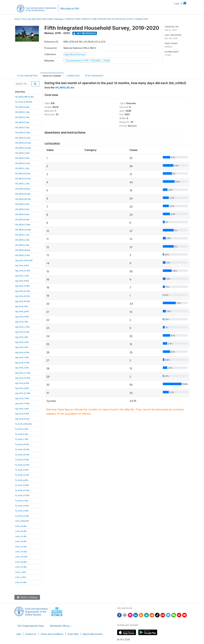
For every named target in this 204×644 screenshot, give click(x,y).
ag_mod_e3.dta (23, 296)
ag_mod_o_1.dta (23, 373)
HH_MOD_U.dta (22, 240)
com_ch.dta (21, 567)
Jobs (19, 634)
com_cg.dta (21, 562)
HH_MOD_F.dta (22, 127)
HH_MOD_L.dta (22, 184)
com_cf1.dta (21, 552)
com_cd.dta (21, 541)
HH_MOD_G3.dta (23, 148)
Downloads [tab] (73, 76)
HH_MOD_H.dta (22, 153)
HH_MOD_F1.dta (23, 132)
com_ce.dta (21, 546)
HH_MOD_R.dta (22, 219)
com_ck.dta (21, 582)
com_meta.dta (22, 521)
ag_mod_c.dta (22, 276)
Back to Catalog (27, 597)
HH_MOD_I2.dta (23, 163)
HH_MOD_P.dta (22, 209)
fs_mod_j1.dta (22, 511)
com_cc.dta (21, 536)
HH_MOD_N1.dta (23, 194)
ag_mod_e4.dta (23, 301)
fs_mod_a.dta (22, 429)
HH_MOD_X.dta (22, 255)
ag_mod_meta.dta (24, 260)
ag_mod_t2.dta (22, 419)
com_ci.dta (20, 572)
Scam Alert (73, 634)
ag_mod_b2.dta (23, 270)
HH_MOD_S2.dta (23, 230)
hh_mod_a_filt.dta (24, 102)
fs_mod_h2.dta (22, 490)
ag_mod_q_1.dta (23, 393)
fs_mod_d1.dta (22, 444)
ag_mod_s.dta (22, 408)
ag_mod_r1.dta (22, 398)
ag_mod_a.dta (22, 265)
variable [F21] (141, 19)
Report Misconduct (93, 634)
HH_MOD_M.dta (23, 189)
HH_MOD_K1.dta (23, 173)
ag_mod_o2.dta (23, 378)
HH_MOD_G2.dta (23, 143)
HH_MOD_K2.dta (23, 178)
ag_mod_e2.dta (23, 291)
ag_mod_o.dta (22, 368)
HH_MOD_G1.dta (23, 138)
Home (17, 19)
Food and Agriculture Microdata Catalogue (43, 19)
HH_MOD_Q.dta (22, 214)
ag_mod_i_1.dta (22, 327)
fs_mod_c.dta (22, 439)
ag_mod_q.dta (22, 388)
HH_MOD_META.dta (24, 97)
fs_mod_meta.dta (23, 424)
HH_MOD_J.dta (22, 168)
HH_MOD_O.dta (22, 204)
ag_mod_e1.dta (22, 286)
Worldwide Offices (60, 626)
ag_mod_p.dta (22, 383)
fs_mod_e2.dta (22, 465)
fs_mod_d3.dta (22, 454)
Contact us (31, 634)
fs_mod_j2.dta (22, 516)
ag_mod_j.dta (22, 337)
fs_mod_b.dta (22, 434)
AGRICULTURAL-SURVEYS (78, 19)
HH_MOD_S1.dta (23, 224)
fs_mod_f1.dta (22, 470)
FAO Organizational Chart (31, 626)
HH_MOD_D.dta (22, 117)
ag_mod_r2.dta (22, 403)
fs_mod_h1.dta (22, 485)
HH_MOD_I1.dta (22, 158)
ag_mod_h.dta (22, 316)
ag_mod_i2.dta (22, 332)
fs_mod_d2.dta (22, 449)
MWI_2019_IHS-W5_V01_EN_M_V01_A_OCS (113, 19)
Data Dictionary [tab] (52, 76)
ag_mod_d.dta (22, 281)
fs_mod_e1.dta (22, 460)
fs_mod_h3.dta (22, 495)
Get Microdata (85, 33)
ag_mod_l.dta (22, 347)
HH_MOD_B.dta (22, 107)
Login (176, 4)
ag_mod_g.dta (22, 311)
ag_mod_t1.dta (22, 414)
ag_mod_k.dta (22, 342)
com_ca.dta (21, 526)
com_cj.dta (20, 577)
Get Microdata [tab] (94, 76)
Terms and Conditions (52, 634)
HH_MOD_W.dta (23, 250)
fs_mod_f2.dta (22, 475)
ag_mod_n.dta (22, 357)
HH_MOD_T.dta (22, 235)
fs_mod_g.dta (22, 480)
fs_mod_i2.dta (22, 506)
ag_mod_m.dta (22, 352)
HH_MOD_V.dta (22, 245)
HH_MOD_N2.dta (23, 199)
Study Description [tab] (27, 76)
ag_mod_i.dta (22, 322)
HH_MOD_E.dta (22, 122)
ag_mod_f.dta (22, 306)
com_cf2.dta (21, 557)
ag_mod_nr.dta (22, 362)
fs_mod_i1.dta (22, 500)
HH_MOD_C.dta (22, 112)
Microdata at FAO (70, 9)
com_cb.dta (21, 531)
